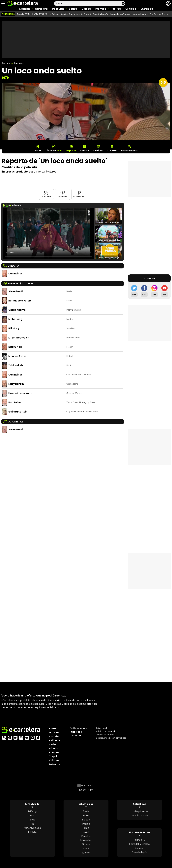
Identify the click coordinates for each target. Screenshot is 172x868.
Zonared (140, 848)
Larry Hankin (16, 384)
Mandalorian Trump (120, 14)
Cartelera (41, 9)
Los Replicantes (140, 811)
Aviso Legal (101, 728)
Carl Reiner (15, 274)
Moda (86, 815)
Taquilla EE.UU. (24, 14)
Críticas (131, 9)
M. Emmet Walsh (19, 338)
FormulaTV (140, 840)
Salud (86, 832)
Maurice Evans (17, 356)
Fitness (86, 844)
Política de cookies (105, 734)
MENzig (32, 811)
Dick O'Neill (15, 347)
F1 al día (32, 832)
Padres (86, 824)
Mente (86, 852)
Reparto (62, 197)
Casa (86, 848)
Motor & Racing (32, 828)
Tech (32, 815)
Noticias (25, 9)
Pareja (86, 828)
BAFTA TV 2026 (40, 14)
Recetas (86, 836)
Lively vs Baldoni (140, 14)
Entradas (147, 9)
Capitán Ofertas (140, 815)
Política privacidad (107, 731)
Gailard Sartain (18, 412)
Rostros (116, 9)
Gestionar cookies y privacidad (111, 738)
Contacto (75, 735)
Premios (101, 9)
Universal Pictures (45, 172)
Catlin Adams (17, 310)
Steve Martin (16, 291)
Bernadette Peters (20, 301)
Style (32, 819)
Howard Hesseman (20, 393)
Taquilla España (101, 14)
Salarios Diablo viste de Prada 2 (76, 14)
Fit (32, 824)
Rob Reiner (15, 402)
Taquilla (54, 756)
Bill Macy (14, 328)
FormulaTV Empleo (140, 844)
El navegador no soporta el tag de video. (48, 234)
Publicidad (76, 732)
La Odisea (54, 14)
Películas (58, 9)
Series (73, 9)
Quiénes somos (79, 728)
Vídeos (86, 9)
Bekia (86, 811)
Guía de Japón (139, 852)
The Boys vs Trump (159, 14)
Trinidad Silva (17, 365)
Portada (6, 63)
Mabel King (15, 319)
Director (46, 197)
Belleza (86, 819)
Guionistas (79, 197)
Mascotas (86, 840)
